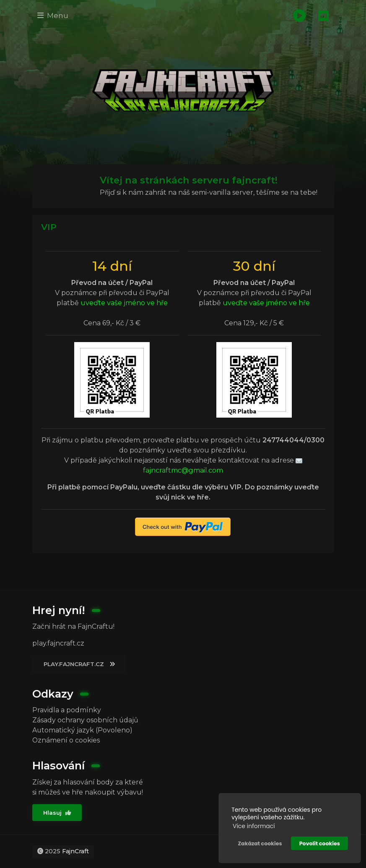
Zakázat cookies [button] (260, 843)
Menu (53, 15)
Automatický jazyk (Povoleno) (83, 730)
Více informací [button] (254, 826)
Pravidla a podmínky (67, 710)
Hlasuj (57, 813)
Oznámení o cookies (66, 740)
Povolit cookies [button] (320, 843)
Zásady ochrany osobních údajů (86, 720)
